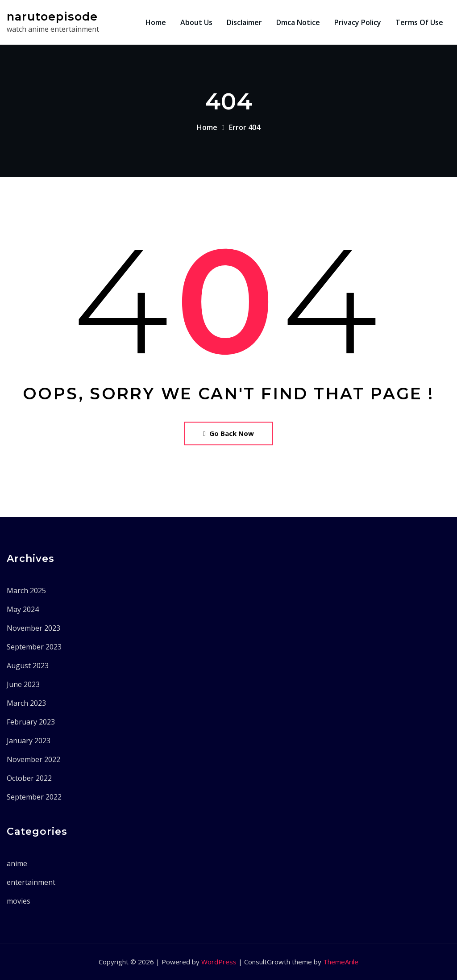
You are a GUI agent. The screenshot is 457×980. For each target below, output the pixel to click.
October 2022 (29, 778)
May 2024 (23, 609)
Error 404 (245, 127)
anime (17, 863)
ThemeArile (341, 962)
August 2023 (28, 666)
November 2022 (33, 759)
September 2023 (34, 647)
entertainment (31, 882)
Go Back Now (228, 433)
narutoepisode (52, 16)
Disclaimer (244, 22)
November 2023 (33, 628)
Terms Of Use (419, 22)
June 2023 (23, 684)
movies (19, 901)
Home (156, 22)
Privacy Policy (358, 22)
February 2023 (31, 722)
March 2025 (26, 591)
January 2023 (29, 741)
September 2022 (34, 797)
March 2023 (26, 703)
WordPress (219, 962)
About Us (196, 22)
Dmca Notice (298, 22)
